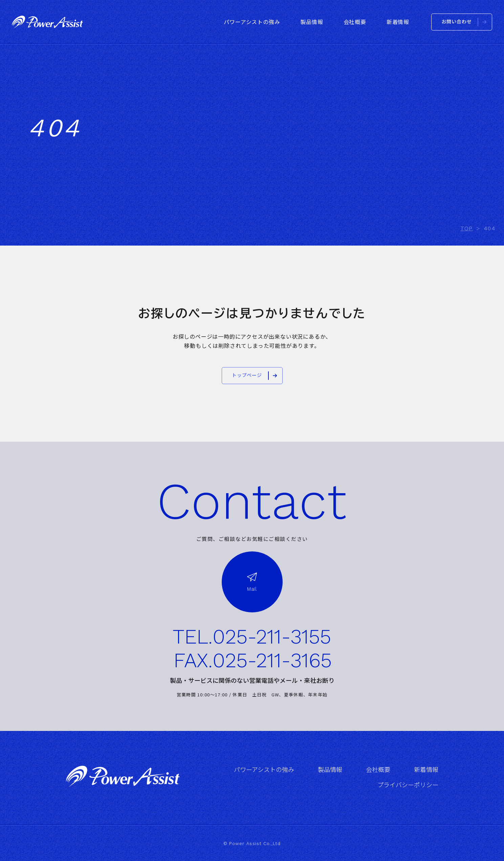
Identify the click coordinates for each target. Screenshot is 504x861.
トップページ (247, 375)
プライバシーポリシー (408, 785)
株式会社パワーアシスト (47, 22)
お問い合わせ (457, 22)
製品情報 (330, 770)
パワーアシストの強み (264, 770)
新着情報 (426, 770)
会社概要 (378, 770)
